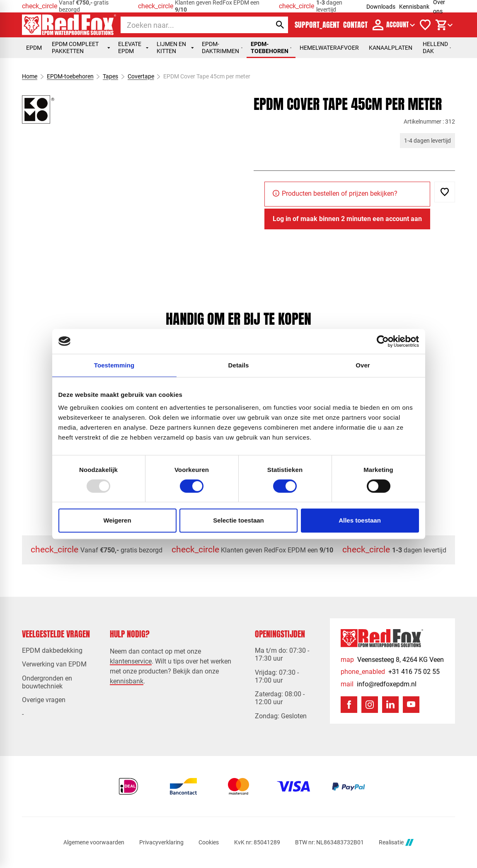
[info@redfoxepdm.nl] (379, 684)
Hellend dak (437, 47)
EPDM (34, 48)
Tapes (110, 76)
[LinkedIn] (390, 705)
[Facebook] (349, 705)
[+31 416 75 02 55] (390, 672)
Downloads (381, 7)
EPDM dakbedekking (52, 650)
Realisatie (396, 842)
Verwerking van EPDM (54, 664)
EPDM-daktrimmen (222, 47)
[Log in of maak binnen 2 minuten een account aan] (347, 219)
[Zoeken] (189, 25)
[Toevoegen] (445, 192)
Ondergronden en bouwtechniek (47, 682)
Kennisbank (414, 7)
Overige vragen (44, 700)
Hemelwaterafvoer (329, 48)
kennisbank (127, 681)
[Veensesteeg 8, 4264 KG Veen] (392, 660)
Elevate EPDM (133, 47)
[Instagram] (370, 705)
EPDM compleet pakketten (81, 47)
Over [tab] (363, 365)
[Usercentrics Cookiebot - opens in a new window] (383, 341)
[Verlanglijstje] (425, 25)
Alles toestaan (360, 520)
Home (30, 76)
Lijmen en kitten (175, 47)
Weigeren (117, 520)
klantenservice (131, 661)
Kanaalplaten (391, 48)
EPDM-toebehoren (271, 47)
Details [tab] (239, 365)
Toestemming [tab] (114, 365)
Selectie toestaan (238, 520)
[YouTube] (411, 705)
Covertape (141, 76)
